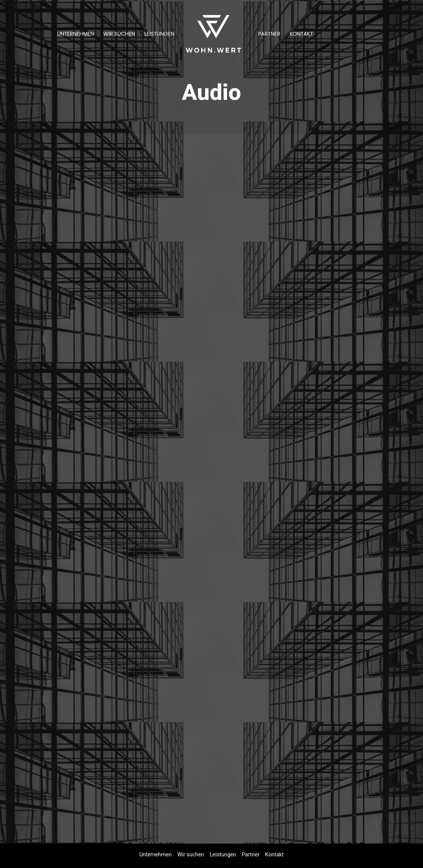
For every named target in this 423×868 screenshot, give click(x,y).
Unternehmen (75, 34)
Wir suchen (119, 34)
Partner (269, 34)
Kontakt (301, 34)
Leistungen (160, 34)
